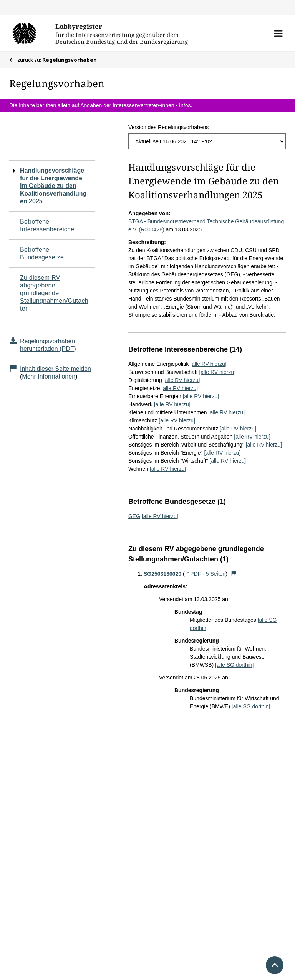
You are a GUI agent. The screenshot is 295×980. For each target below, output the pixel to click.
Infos (185, 105)
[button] (278, 33)
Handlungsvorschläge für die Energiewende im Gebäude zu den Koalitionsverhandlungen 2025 (53, 186)
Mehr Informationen (49, 376)
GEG (134, 516)
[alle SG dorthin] (234, 665)
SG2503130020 (162, 574)
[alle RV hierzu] (208, 364)
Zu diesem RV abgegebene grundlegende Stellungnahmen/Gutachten (54, 293)
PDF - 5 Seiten (205, 574)
